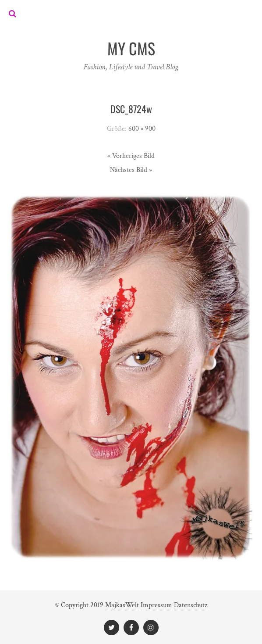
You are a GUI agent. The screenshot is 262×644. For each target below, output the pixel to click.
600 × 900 (142, 129)
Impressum (156, 605)
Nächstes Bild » (131, 170)
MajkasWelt (122, 605)
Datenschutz (191, 605)
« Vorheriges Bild (131, 156)
